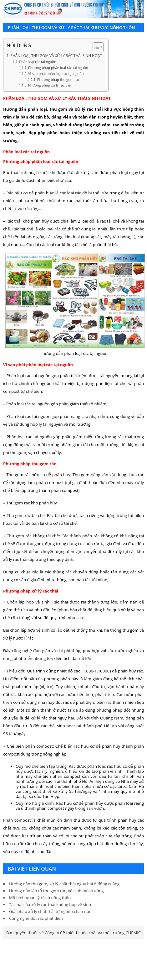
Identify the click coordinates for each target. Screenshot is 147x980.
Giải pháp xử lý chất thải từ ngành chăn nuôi (51, 911)
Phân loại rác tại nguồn (38, 62)
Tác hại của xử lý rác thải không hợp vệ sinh (50, 904)
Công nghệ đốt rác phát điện (36, 918)
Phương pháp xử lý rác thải (50, 85)
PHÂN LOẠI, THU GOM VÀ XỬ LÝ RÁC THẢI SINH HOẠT (56, 55)
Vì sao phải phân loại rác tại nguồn (56, 74)
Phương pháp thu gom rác (58, 79)
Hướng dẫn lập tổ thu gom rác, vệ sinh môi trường (56, 891)
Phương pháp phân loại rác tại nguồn (58, 68)
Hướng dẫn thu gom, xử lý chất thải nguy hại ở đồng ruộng (64, 884)
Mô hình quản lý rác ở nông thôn (40, 898)
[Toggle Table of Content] (95, 47)
